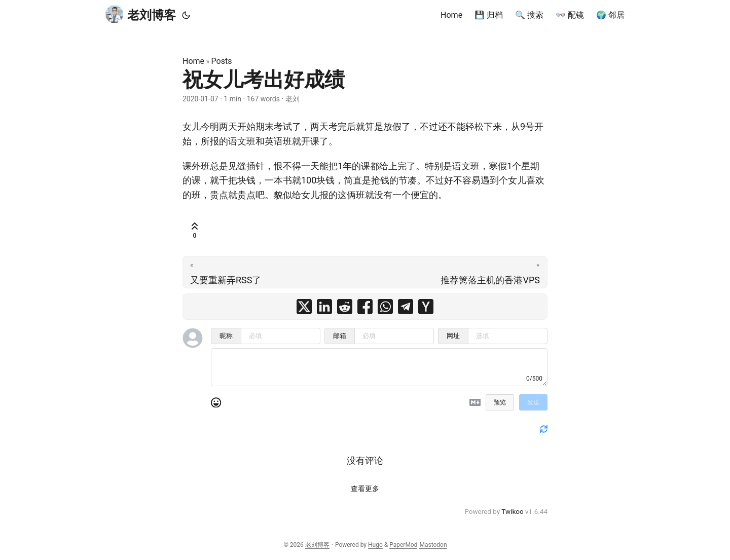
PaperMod (403, 545)
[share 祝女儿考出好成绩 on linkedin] (324, 307)
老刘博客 (141, 14)
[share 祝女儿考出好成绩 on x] (304, 307)
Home (193, 61)
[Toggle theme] (186, 15)
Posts (222, 61)
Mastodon (433, 545)
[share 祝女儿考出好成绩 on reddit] (345, 307)
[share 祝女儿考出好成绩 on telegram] (406, 307)
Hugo (375, 545)
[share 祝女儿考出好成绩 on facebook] (365, 307)
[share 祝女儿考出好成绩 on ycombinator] (426, 307)
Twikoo (512, 511)
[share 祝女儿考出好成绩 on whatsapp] (385, 307)
